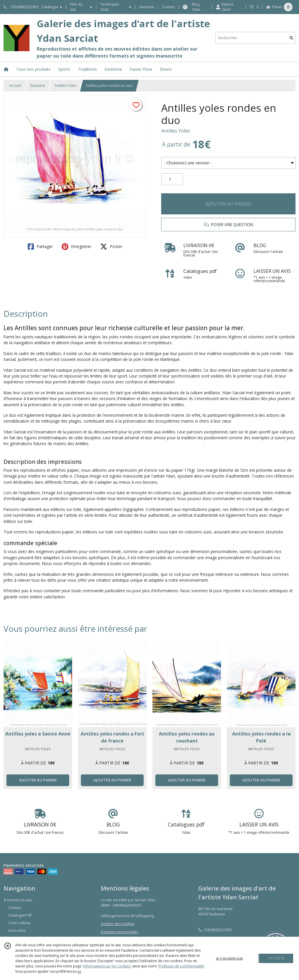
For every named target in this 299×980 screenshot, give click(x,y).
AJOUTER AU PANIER (228, 204)
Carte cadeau (19, 923)
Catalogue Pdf (20, 915)
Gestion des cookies (118, 924)
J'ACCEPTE (276, 958)
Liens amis (17, 930)
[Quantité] (172, 179)
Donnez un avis (18, 900)
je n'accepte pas (230, 958)
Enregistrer (77, 247)
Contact (168, 7)
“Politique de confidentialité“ (181, 966)
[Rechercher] (291, 38)
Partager (40, 247)
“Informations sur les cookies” (107, 966)
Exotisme (38, 86)
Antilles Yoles (66, 86)
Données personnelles (119, 932)
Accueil (15, 86)
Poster (111, 247)
